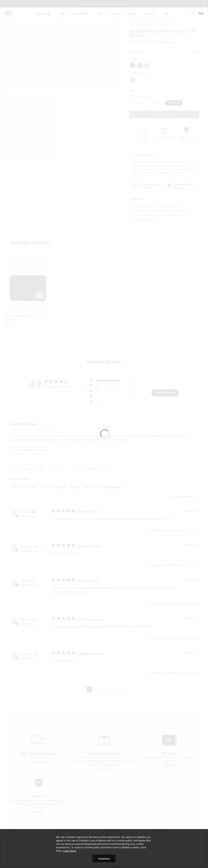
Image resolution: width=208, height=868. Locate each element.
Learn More (70, 851)
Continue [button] (104, 858)
